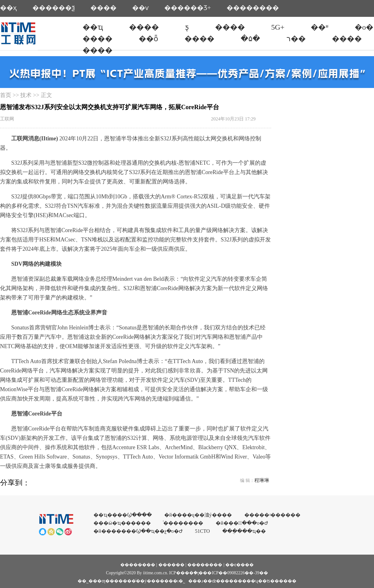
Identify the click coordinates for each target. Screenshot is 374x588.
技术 (26, 95)
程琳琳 (262, 480)
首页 (6, 95)
